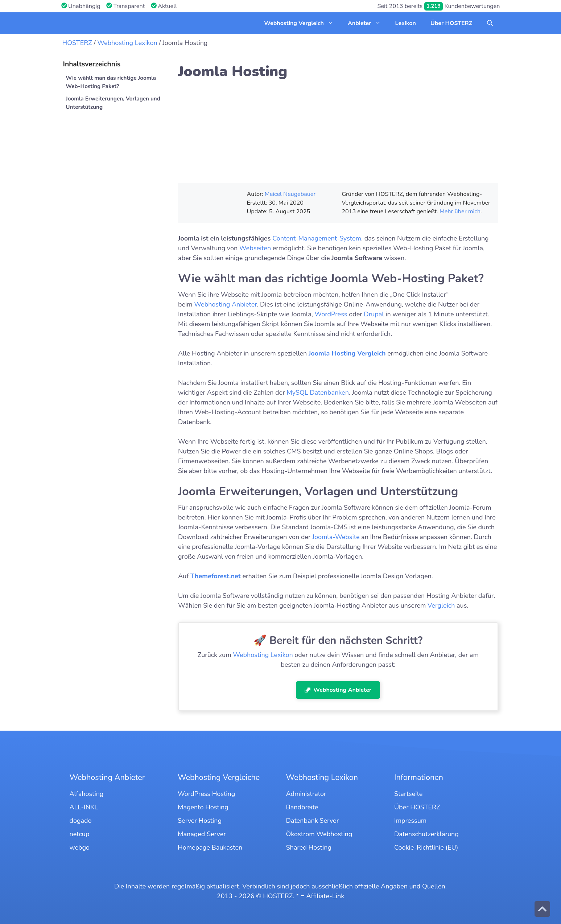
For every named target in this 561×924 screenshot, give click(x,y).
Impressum (410, 821)
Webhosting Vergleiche (219, 777)
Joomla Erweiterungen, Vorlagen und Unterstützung (113, 103)
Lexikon (406, 23)
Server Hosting (200, 821)
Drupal (374, 314)
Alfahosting (87, 794)
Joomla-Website (336, 537)
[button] (490, 23)
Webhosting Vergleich (302, 23)
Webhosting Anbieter (225, 304)
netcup (80, 834)
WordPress (331, 314)
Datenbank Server (313, 821)
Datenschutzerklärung (426, 834)
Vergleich (441, 605)
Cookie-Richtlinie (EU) (426, 847)
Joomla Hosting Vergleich (347, 353)
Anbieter (368, 23)
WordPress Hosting (206, 794)
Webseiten (255, 248)
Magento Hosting (203, 807)
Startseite (408, 794)
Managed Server (202, 834)
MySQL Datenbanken (318, 393)
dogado (81, 821)
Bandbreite (302, 807)
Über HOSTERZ (451, 23)
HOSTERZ (77, 43)
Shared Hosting (309, 847)
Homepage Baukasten (210, 847)
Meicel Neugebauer (290, 194)
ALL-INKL (84, 807)
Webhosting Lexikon (127, 43)
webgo (80, 847)
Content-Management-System (317, 238)
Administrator (306, 794)
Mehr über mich (460, 212)
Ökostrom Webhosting (319, 834)
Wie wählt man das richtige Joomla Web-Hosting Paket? (111, 82)
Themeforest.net (216, 576)
